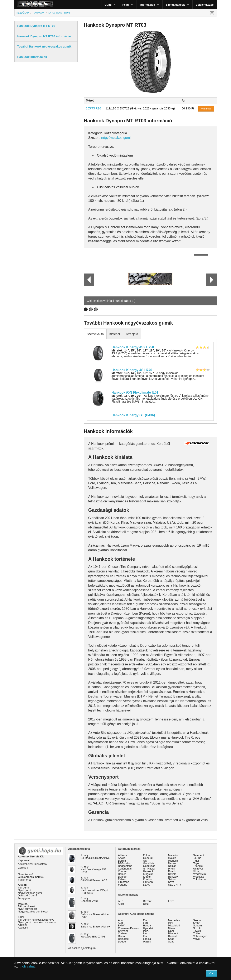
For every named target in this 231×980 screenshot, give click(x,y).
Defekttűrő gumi (27, 895)
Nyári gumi (24, 890)
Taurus (197, 858)
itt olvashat (27, 966)
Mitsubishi (174, 925)
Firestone (124, 882)
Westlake (199, 877)
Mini (171, 923)
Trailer (197, 933)
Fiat (145, 920)
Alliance (123, 855)
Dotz (146, 904)
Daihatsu (123, 939)
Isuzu (146, 931)
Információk (147, 5)
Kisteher (115, 334)
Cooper (122, 871)
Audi (121, 923)
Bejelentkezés (205, 5)
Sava (171, 882)
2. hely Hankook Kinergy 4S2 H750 (93, 870)
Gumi (108, 5)
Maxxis (172, 858)
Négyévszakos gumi (30, 893)
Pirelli (171, 869)
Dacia (122, 936)
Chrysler (123, 931)
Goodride (149, 863)
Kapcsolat (24, 860)
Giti (145, 861)
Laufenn (148, 882)
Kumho (147, 879)
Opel (171, 931)
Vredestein (200, 874)
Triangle (198, 866)
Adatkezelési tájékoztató (32, 864)
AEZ (121, 901)
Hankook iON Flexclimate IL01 (135, 392)
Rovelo (172, 874)
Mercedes (174, 920)
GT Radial (149, 869)
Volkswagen (200, 936)
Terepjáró (132, 334)
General (148, 858)
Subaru (198, 925)
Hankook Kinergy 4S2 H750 (133, 347)
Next (211, 280)
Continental (125, 869)
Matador (173, 855)
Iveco (146, 933)
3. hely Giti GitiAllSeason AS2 (94, 879)
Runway (173, 877)
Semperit (199, 855)
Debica (122, 874)
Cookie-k (23, 868)
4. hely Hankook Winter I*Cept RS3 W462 (94, 890)
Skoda (197, 920)
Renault (173, 936)
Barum (122, 861)
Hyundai (148, 928)
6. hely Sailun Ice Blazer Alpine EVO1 (95, 914)
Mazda (147, 942)
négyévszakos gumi (116, 138)
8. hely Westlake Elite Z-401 (93, 935)
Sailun (172, 879)
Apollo (122, 858)
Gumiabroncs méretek (31, 877)
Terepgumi (24, 898)
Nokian (172, 866)
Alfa (120, 920)
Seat (171, 942)
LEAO (147, 885)
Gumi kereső (26, 874)
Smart (197, 923)
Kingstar (148, 874)
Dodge (122, 942)
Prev (87, 280)
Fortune (123, 885)
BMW (121, 925)
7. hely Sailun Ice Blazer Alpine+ (95, 925)
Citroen (122, 933)
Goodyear (149, 866)
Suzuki (197, 928)
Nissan (172, 928)
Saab (171, 939)
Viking (197, 871)
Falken (122, 879)
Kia (145, 936)
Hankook (148, 871)
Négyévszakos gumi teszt (33, 912)
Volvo (196, 939)
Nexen (172, 863)
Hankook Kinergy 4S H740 (132, 370)
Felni (125, 5)
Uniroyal (198, 869)
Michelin (173, 861)
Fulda (146, 855)
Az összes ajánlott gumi (82, 948)
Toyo (196, 863)
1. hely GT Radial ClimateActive (95, 857)
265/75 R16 (93, 108)
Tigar (196, 861)
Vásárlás (206, 109)
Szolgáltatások (175, 5)
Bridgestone (125, 866)
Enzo (171, 901)
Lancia (147, 939)
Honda (147, 925)
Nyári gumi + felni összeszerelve (37, 922)
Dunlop (122, 877)
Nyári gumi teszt (28, 909)
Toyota (197, 931)
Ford (146, 923)
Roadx (172, 871)
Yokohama (199, 879)
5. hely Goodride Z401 (89, 900)
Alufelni (22, 925)
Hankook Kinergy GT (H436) (133, 415)
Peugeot (173, 933)
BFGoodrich (125, 863)
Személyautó (95, 334)
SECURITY (175, 885)
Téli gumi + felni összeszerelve (36, 920)
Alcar (121, 904)
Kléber (147, 877)
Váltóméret (24, 880)
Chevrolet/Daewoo (129, 928)
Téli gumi (23, 888)
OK (211, 973)
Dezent (147, 901)
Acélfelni (23, 928)
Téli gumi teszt (27, 906)
